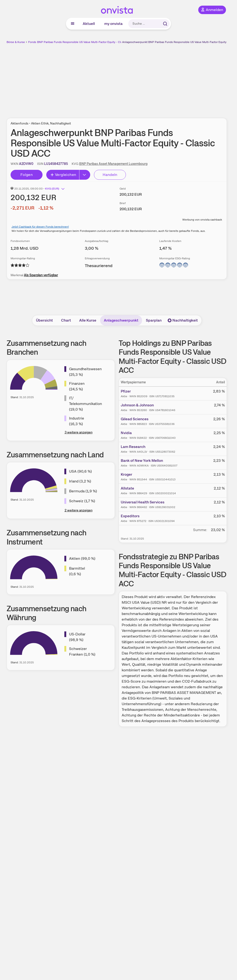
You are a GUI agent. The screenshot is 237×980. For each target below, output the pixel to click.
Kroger (126, 474)
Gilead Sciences (135, 419)
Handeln (110, 175)
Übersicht (44, 320)
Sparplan (154, 320)
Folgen (27, 175)
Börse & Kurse (16, 42)
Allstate (127, 488)
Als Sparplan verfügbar (41, 275)
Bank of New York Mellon (142, 461)
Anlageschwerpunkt (121, 320)
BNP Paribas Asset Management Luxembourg (113, 164)
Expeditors (130, 516)
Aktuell (89, 24)
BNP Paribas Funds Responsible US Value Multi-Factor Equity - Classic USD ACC (89, 42)
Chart (66, 320)
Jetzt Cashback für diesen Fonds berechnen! (40, 227)
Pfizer (126, 391)
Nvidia (126, 433)
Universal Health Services (143, 502)
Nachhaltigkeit (183, 320)
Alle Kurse (88, 320)
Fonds (32, 42)
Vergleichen (63, 175)
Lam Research (133, 447)
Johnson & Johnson (137, 405)
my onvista (113, 24)
